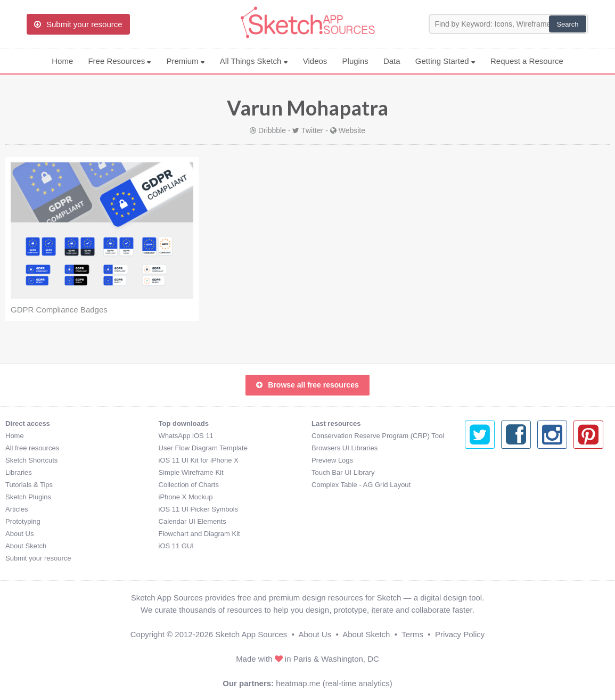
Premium (185, 61)
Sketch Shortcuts (31, 460)
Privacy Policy (460, 634)
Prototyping (23, 521)
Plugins (355, 61)
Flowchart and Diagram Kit (199, 534)
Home (62, 61)
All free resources (32, 448)
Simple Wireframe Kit (191, 472)
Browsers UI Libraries (345, 448)
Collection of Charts (189, 485)
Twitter (312, 130)
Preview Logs (332, 460)
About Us (19, 534)
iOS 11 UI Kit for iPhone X (199, 460)
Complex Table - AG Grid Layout (361, 485)
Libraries (19, 472)
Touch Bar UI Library (343, 472)
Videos (315, 61)
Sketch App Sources (251, 634)
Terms (412, 634)
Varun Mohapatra (307, 108)
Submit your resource (38, 558)
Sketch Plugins (28, 497)
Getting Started (445, 61)
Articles (17, 509)
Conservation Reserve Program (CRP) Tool (378, 436)
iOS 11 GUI (176, 546)
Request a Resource (527, 61)
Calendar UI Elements (192, 521)
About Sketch (26, 546)
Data (392, 61)
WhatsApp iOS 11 (186, 436)
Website (352, 130)
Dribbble (272, 130)
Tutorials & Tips (29, 485)
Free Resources (120, 61)
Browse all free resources (307, 385)
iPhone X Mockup (186, 497)
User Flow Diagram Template (203, 448)
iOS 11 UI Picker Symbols (199, 509)
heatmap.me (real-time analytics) (334, 683)
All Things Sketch (254, 61)
